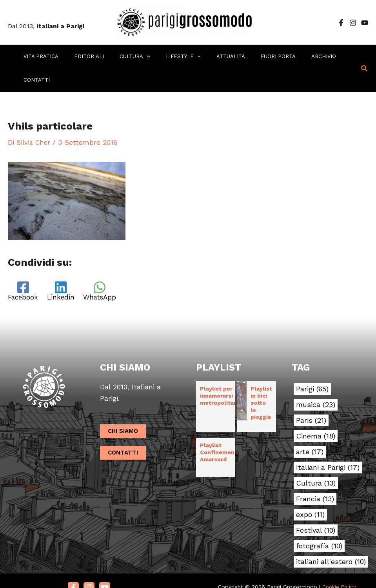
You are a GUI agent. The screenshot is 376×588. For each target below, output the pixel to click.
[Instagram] (353, 23)
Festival (316, 507)
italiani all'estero (331, 539)
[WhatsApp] (106, 268)
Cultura (316, 460)
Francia (315, 476)
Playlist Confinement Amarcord (219, 429)
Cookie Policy (339, 564)
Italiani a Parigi (328, 444)
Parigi (312, 366)
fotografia (319, 523)
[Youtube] (105, 564)
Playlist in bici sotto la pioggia (261, 380)
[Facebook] (341, 23)
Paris (311, 397)
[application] (136, 57)
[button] (365, 57)
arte (310, 429)
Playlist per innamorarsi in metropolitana (220, 373)
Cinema (316, 413)
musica (316, 382)
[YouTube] (365, 23)
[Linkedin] (64, 268)
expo (310, 491)
